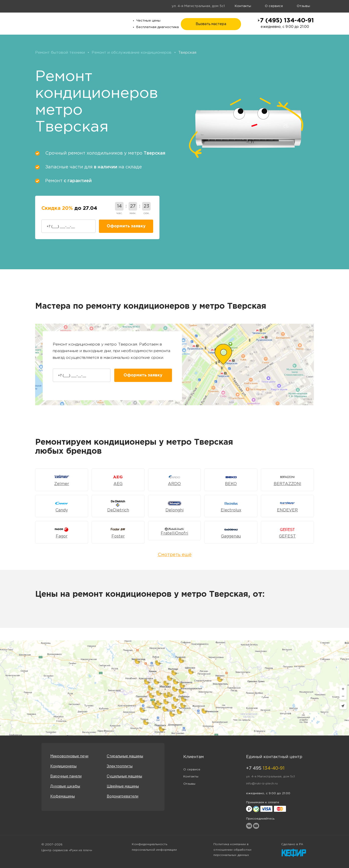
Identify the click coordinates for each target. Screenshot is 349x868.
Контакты (243, 6)
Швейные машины (123, 786)
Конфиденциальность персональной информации (154, 847)
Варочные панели (66, 776)
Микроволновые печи (69, 756)
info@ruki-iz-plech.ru (262, 784)
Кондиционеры (63, 766)
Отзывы (303, 6)
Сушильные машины (124, 776)
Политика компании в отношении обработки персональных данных (232, 850)
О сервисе (274, 6)
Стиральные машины (125, 756)
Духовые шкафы (65, 786)
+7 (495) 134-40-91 (285, 21)
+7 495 (265, 768)
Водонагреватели (123, 796)
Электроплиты (120, 766)
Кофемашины (63, 796)
